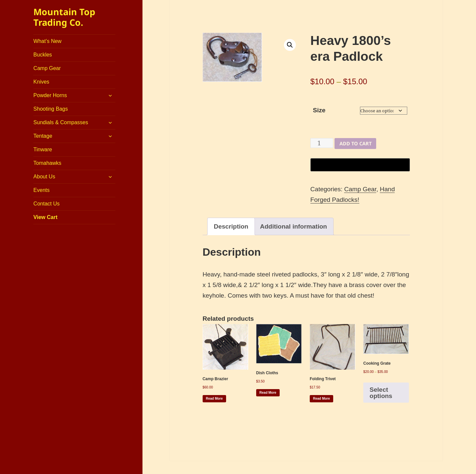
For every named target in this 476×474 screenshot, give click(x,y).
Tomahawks (47, 163)
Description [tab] (231, 226)
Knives (41, 82)
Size (319, 110)
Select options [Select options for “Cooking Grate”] (381, 393)
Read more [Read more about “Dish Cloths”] (268, 393)
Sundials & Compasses (61, 122)
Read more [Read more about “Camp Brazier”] (214, 399)
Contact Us (46, 204)
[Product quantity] (322, 143)
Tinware (43, 149)
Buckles (43, 55)
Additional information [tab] (294, 226)
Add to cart (356, 143)
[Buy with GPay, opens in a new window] (360, 165)
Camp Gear (47, 68)
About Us (44, 177)
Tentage (43, 136)
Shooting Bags (51, 109)
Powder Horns (50, 95)
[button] (290, 45)
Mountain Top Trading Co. (64, 17)
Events (41, 190)
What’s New (47, 41)
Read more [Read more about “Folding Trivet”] (321, 399)
